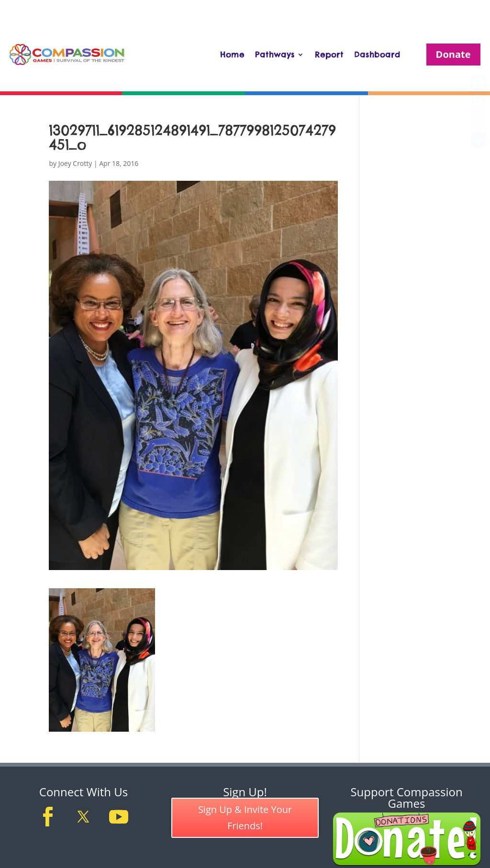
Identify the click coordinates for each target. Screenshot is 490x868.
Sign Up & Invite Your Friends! (245, 818)
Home (232, 55)
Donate (453, 54)
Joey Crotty (75, 163)
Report (329, 55)
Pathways (275, 55)
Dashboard (377, 55)
